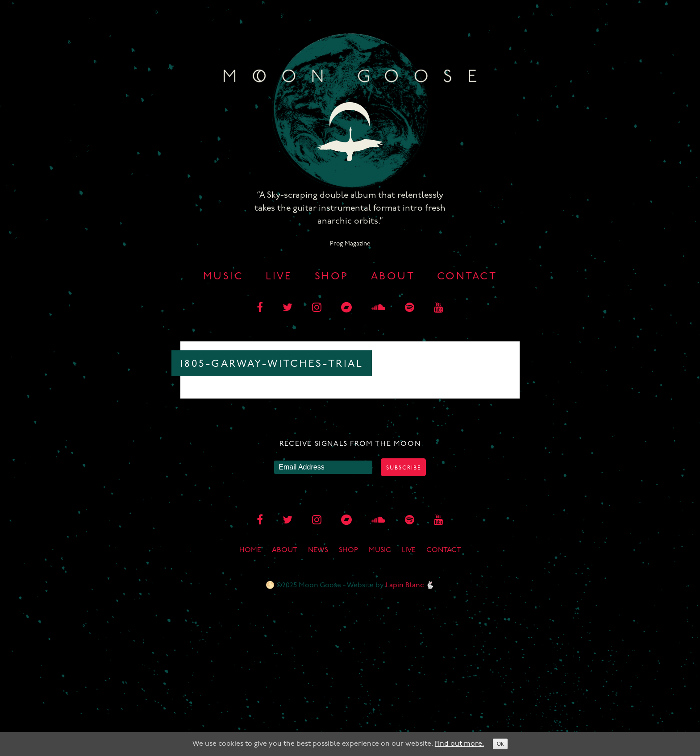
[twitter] (287, 308)
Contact (467, 277)
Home (250, 550)
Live (279, 277)
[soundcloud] (378, 308)
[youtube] (439, 308)
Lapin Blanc (405, 586)
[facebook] (260, 308)
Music (223, 277)
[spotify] (410, 308)
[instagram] (317, 308)
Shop (332, 277)
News (318, 550)
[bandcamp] (346, 308)
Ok (500, 744)
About (393, 277)
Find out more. (459, 744)
